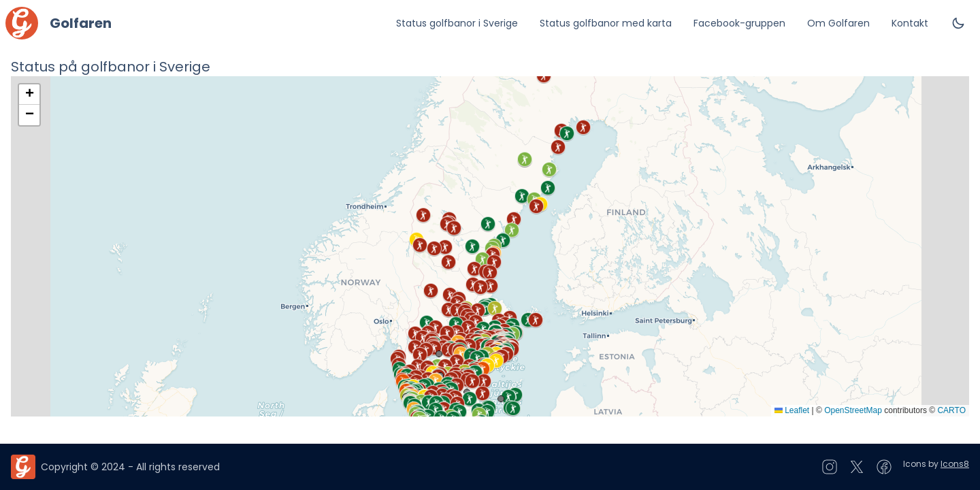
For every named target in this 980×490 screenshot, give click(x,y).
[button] (420, 355)
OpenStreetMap (853, 410)
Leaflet (792, 410)
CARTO (951, 410)
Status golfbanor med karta (606, 23)
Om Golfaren (838, 23)
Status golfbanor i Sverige (457, 23)
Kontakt (910, 23)
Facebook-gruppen (739, 23)
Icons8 (955, 464)
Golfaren (81, 23)
